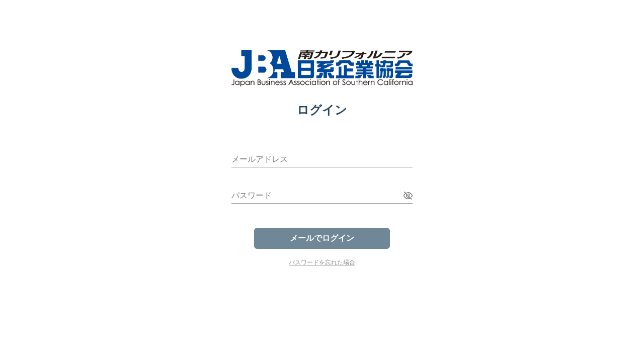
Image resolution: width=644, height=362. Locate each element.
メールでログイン (322, 238)
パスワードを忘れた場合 (322, 262)
